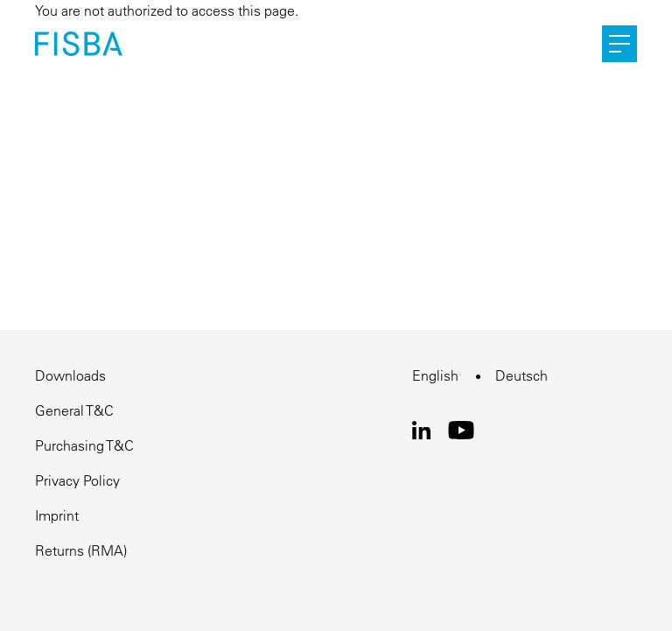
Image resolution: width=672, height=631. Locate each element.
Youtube (462, 430)
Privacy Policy (77, 480)
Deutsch (521, 375)
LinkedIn (421, 430)
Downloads (70, 375)
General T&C (74, 410)
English (435, 375)
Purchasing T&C (84, 445)
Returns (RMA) (81, 550)
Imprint (57, 515)
